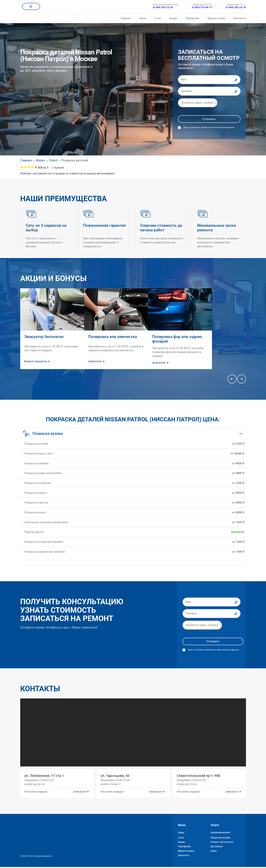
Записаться (78, 792)
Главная (126, 18)
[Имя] (209, 80)
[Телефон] (209, 91)
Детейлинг (217, 847)
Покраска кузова (221, 839)
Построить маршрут (37, 792)
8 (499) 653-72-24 (163, 7)
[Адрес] (198, 103)
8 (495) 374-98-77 (202, 7)
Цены (143, 18)
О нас (158, 18)
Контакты (240, 18)
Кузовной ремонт (221, 833)
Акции (173, 18)
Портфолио (192, 18)
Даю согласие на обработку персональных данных (209, 127)
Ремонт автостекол (222, 843)
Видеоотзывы (216, 18)
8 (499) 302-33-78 (236, 7)
